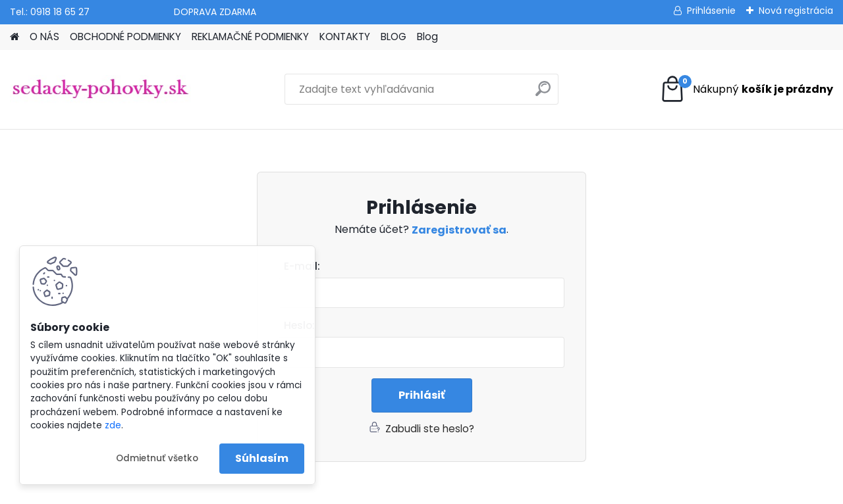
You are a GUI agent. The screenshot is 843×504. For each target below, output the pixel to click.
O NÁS (44, 37)
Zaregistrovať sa (459, 230)
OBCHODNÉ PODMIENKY (125, 37)
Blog (427, 37)
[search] (543, 94)
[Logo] (100, 89)
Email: (427, 267)
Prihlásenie (711, 11)
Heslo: (299, 325)
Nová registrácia (796, 11)
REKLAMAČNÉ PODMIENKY (250, 37)
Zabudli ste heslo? (430, 429)
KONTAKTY (345, 37)
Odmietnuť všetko (157, 458)
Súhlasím (262, 458)
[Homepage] (14, 37)
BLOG (394, 37)
